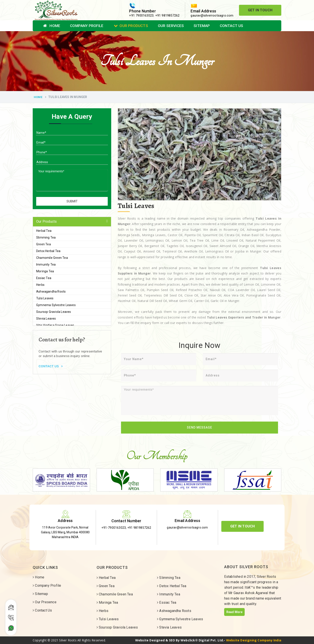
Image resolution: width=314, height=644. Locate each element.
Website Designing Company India (254, 640)
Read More (235, 612)
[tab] (72, 222)
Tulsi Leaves (45, 298)
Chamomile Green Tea (52, 258)
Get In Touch (260, 10)
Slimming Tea (46, 237)
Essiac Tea (44, 278)
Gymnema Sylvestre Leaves (56, 305)
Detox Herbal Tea (48, 251)
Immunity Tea (46, 264)
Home (52, 26)
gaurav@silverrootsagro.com (212, 15)
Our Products (131, 26)
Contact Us (232, 26)
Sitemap (202, 26)
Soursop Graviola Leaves (54, 312)
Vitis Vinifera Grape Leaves (55, 325)
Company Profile (87, 26)
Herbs (40, 285)
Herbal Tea (44, 231)
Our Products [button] (46, 221)
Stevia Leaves (46, 319)
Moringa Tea (45, 271)
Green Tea (44, 244)
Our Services (171, 26)
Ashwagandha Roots (51, 291)
